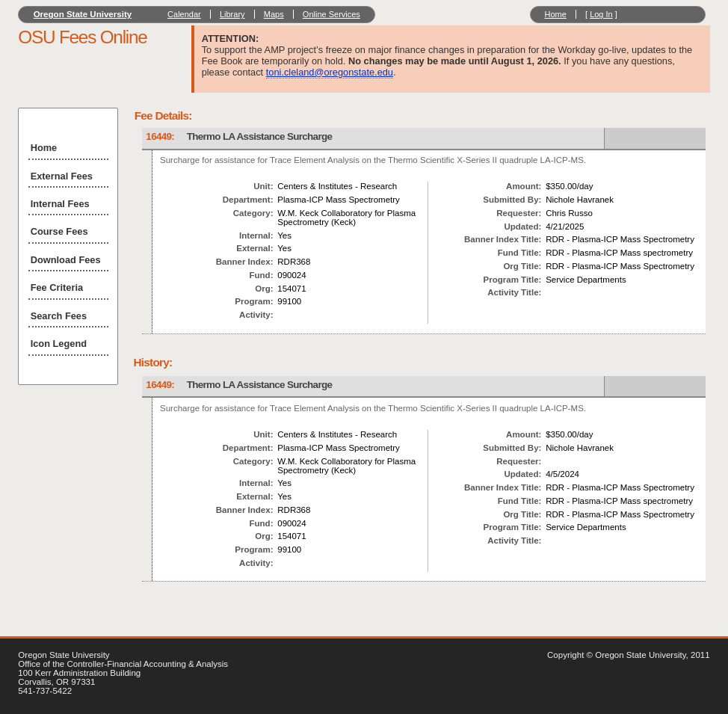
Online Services (331, 14)
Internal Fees (60, 204)
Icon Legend (59, 344)
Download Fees (66, 260)
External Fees (62, 176)
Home (555, 14)
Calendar (184, 14)
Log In (601, 14)
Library (232, 14)
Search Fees (59, 316)
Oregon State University (83, 14)
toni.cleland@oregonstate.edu (330, 72)
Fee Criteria (57, 287)
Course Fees (59, 231)
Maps (274, 14)
